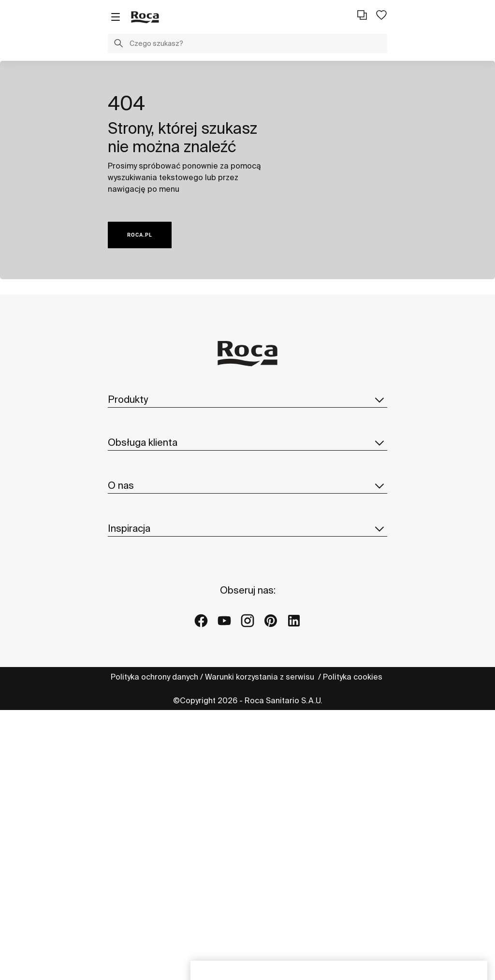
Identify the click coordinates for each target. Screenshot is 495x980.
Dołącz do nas (134, 724)
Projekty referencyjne (147, 817)
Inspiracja (247, 776)
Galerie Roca (132, 836)
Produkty (247, 399)
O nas (247, 605)
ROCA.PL (140, 235)
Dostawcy (126, 743)
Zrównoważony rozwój (148, 666)
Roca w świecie (136, 646)
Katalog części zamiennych (158, 479)
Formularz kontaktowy (148, 534)
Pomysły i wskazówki (145, 797)
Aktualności (129, 704)
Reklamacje (130, 572)
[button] (118, 44)
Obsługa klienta (247, 512)
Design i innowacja (142, 685)
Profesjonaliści (135, 553)
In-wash (122, 440)
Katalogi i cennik (138, 460)
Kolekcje (124, 421)
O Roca (122, 627)
